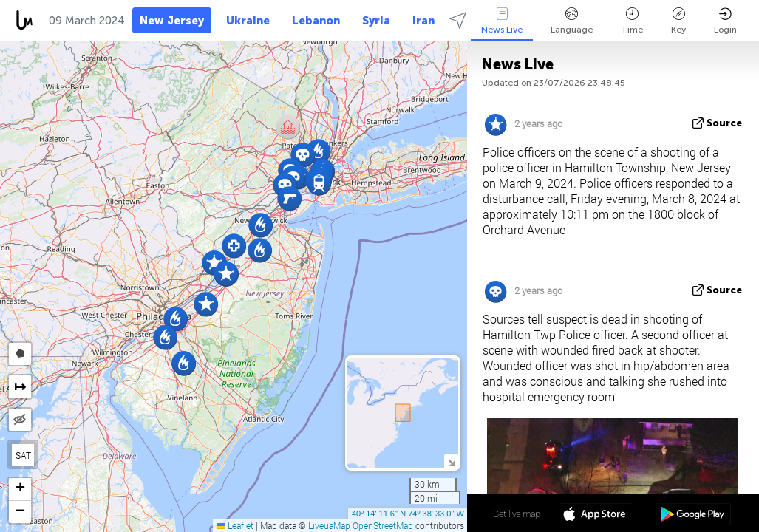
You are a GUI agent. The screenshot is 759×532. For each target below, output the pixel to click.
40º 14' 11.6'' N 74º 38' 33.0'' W (408, 514)
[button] (288, 127)
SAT (23, 455)
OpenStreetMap (383, 525)
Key (678, 21)
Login (725, 21)
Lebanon (316, 21)
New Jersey (172, 21)
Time (632, 21)
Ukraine (248, 21)
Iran (423, 21)
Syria (376, 21)
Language (572, 21)
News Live (502, 21)
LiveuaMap (329, 525)
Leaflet (235, 525)
